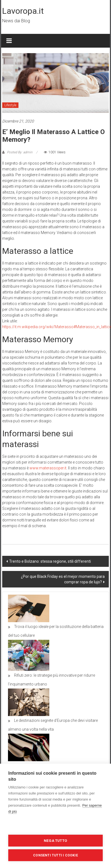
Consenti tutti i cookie (55, 855)
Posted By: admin (20, 152)
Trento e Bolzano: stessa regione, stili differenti (50, 561)
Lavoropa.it (23, 11)
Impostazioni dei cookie (56, 826)
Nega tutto (55, 840)
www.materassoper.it (48, 468)
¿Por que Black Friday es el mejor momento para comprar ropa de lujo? (63, 579)
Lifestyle (10, 105)
